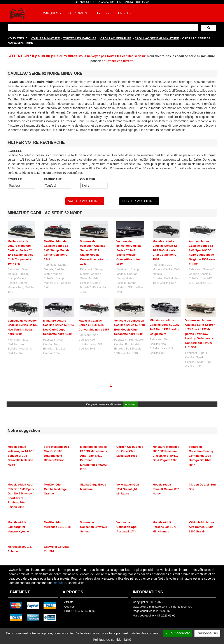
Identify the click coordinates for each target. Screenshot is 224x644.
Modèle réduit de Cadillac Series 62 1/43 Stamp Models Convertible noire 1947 (57, 250)
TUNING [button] (124, 13)
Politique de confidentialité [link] (112, 640)
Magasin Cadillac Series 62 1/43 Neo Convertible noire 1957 (94, 325)
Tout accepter (178, 633)
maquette (60, 583)
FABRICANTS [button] (79, 13)
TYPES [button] (103, 13)
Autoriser (130, 404)
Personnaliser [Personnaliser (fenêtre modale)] (207, 633)
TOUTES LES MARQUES (80, 38)
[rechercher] (102, 27)
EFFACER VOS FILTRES (139, 201)
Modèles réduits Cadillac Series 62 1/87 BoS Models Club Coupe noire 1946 (165, 250)
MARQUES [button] (52, 13)
